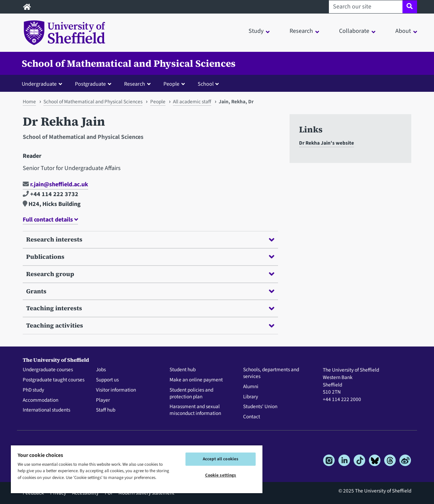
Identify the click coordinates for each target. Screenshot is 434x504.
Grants (150, 291)
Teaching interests (150, 308)
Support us (107, 380)
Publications (150, 257)
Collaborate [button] (354, 31)
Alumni (251, 387)
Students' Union (260, 407)
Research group (150, 274)
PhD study (33, 390)
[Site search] (410, 7)
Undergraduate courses (48, 370)
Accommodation (41, 400)
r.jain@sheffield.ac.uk (55, 184)
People (158, 102)
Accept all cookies (221, 459)
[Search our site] (366, 7)
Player (103, 400)
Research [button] (301, 31)
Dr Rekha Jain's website (327, 143)
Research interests (150, 239)
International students (46, 410)
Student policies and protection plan (191, 394)
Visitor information (116, 390)
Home (29, 102)
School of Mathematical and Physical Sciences (129, 63)
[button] (43, 84)
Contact (252, 417)
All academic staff (192, 102)
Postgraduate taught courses (54, 380)
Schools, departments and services (271, 373)
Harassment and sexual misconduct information (195, 410)
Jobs (101, 370)
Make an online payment (196, 380)
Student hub (183, 370)
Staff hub (106, 410)
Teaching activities (150, 325)
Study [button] (256, 31)
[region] (137, 469)
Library (251, 397)
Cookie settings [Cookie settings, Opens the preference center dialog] (221, 475)
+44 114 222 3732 (51, 194)
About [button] (403, 31)
